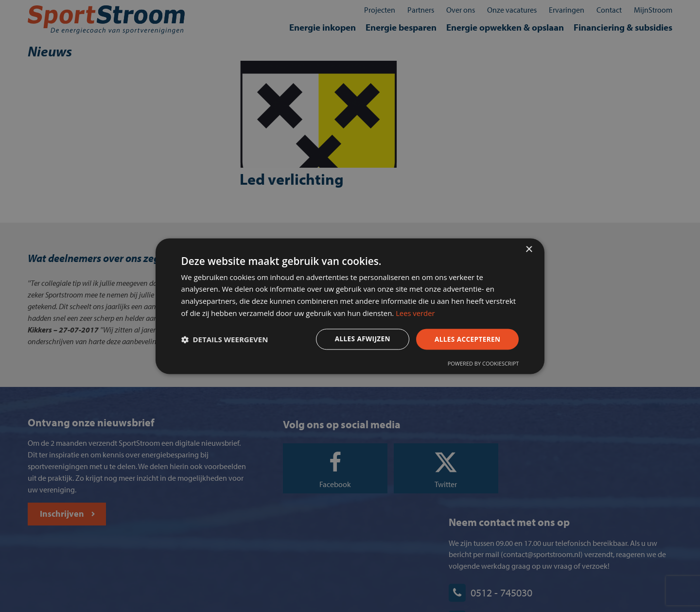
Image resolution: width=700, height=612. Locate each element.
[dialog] (350, 306)
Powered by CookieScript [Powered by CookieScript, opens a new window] (482, 364)
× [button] (529, 249)
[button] (226, 340)
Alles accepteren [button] (465, 339)
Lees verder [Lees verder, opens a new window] (450, 313)
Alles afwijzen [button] (359, 339)
